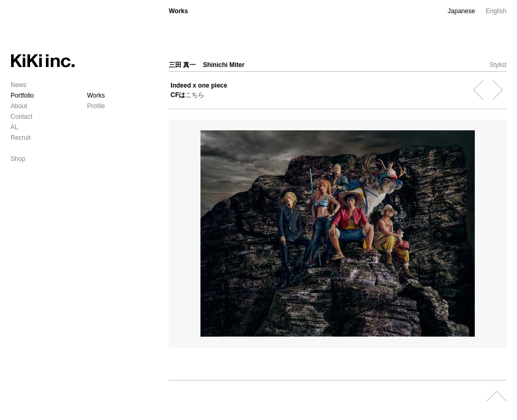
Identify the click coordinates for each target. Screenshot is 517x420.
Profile (96, 106)
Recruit (21, 138)
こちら (195, 95)
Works (96, 96)
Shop (18, 159)
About (19, 106)
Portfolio (22, 96)
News (18, 85)
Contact (21, 117)
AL (15, 127)
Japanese (462, 11)
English (496, 11)
